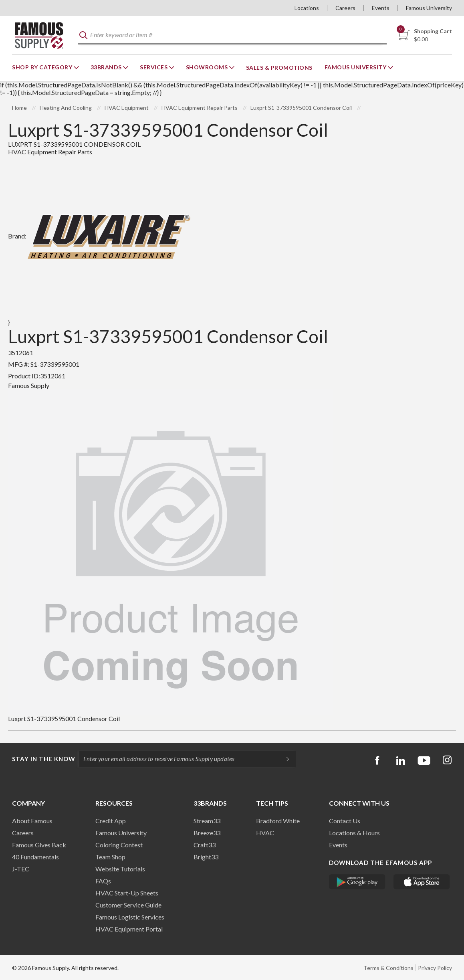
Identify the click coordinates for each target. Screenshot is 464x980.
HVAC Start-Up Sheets (127, 893)
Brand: (99, 236)
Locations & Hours (354, 833)
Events (381, 8)
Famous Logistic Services (130, 917)
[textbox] (232, 35)
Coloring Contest (119, 845)
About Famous (32, 821)
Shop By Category (43, 67)
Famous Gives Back (39, 845)
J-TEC (21, 869)
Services (154, 67)
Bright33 (206, 857)
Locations (307, 8)
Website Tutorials (120, 869)
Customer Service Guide (128, 905)
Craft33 (205, 845)
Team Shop (110, 857)
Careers (345, 8)
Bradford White (278, 821)
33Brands (107, 67)
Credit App (111, 821)
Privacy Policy (435, 968)
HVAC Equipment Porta (128, 929)
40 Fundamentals (35, 857)
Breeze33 (207, 833)
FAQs (103, 881)
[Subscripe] (284, 759)
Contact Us (345, 821)
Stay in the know (44, 759)
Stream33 (207, 821)
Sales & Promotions (279, 68)
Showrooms (208, 67)
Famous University (429, 8)
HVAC (265, 833)
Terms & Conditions (388, 968)
